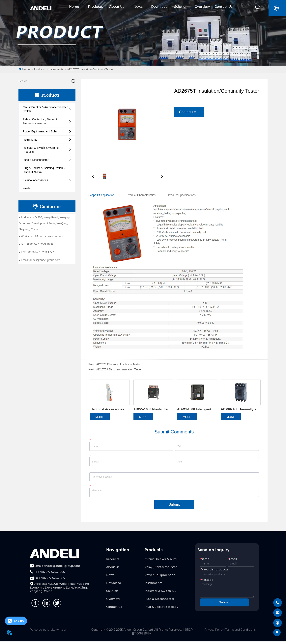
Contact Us (224, 7)
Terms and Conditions (240, 632)
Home (74, 7)
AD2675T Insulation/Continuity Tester (90, 69)
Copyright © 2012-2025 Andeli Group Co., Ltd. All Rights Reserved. (137, 632)
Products (95, 7)
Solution (181, 7)
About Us (117, 7)
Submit (174, 507)
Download (159, 7)
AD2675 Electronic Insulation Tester (118, 364)
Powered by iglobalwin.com (49, 632)
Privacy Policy (214, 632)
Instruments (56, 69)
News (138, 7)
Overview (202, 7)
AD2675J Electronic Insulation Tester (119, 369)
